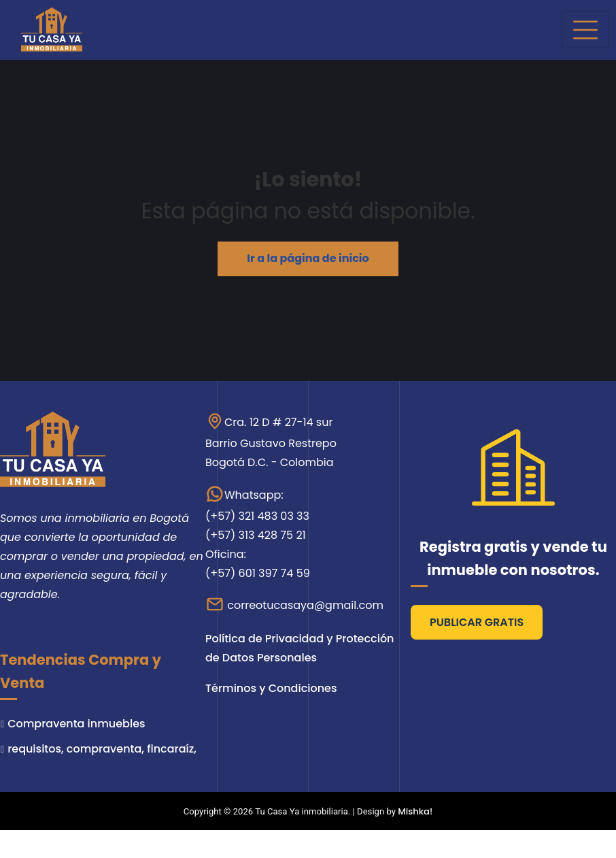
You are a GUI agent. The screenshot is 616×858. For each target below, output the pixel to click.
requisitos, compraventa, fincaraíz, (102, 749)
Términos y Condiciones (271, 688)
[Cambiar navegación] (585, 30)
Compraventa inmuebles (76, 724)
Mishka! (415, 811)
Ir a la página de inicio (308, 258)
